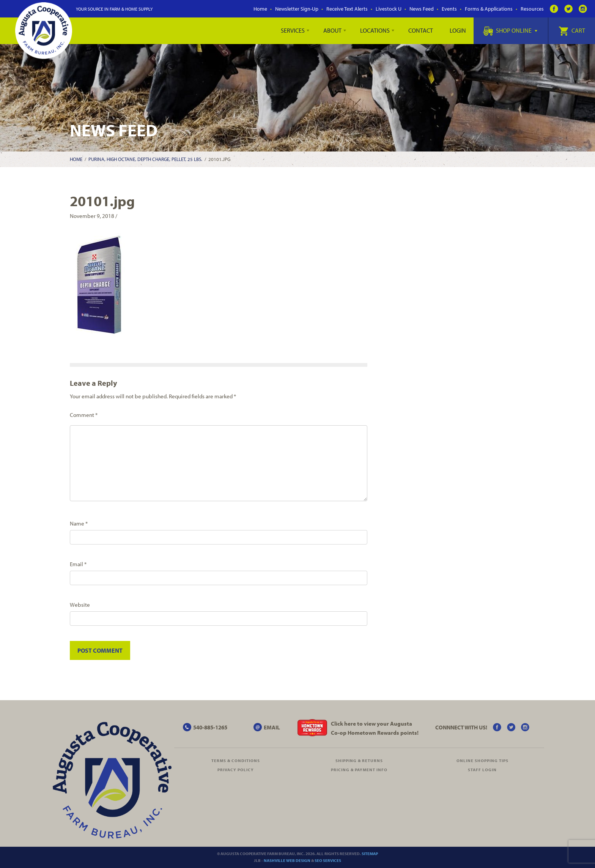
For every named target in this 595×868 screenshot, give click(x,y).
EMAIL (272, 727)
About (332, 30)
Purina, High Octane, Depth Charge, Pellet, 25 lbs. (145, 159)
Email (78, 564)
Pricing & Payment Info (359, 770)
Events (449, 9)
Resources (532, 9)
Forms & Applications (489, 9)
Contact (421, 30)
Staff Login (482, 770)
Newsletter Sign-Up (297, 9)
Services (293, 30)
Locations (375, 30)
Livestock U (389, 9)
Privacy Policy (236, 770)
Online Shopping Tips (482, 761)
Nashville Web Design (287, 860)
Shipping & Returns (359, 761)
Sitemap (370, 854)
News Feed (422, 9)
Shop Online (510, 30)
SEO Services (328, 860)
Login (458, 30)
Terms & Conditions (236, 761)
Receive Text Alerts (347, 9)
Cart (572, 30)
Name (79, 523)
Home (260, 9)
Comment (84, 415)
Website (80, 605)
